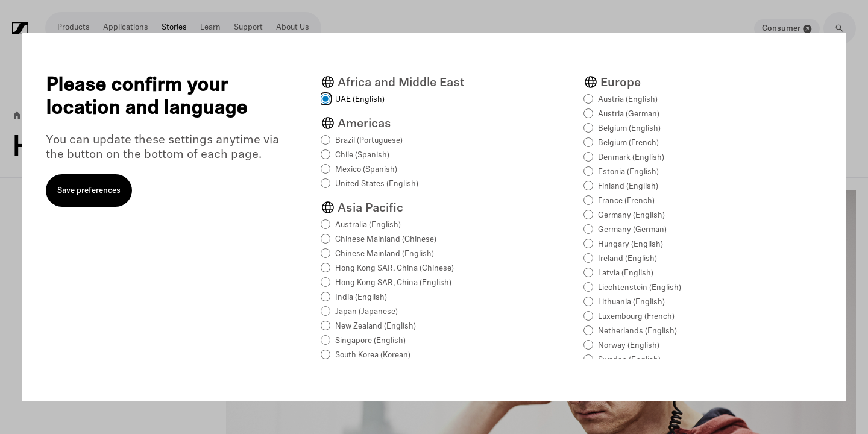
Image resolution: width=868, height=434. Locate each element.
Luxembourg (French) (636, 317)
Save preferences (89, 191)
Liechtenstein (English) (640, 288)
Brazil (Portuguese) (369, 141)
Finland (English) (628, 187)
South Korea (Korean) (373, 355)
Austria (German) (629, 114)
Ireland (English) (627, 259)
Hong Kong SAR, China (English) (393, 283)
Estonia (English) (628, 172)
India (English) (361, 297)
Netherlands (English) (637, 331)
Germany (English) (631, 215)
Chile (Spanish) (362, 155)
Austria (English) (628, 100)
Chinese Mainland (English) (385, 254)
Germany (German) (632, 230)
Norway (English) (629, 346)
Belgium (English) (629, 129)
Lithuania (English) (631, 302)
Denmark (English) (631, 158)
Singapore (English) (370, 341)
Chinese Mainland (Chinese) (386, 240)
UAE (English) (360, 100)
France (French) (626, 201)
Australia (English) (368, 225)
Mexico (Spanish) (366, 170)
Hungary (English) (631, 244)
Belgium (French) (628, 143)
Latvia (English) (626, 273)
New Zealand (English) (376, 326)
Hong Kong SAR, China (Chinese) (395, 269)
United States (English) (377, 184)
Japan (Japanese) (366, 312)
